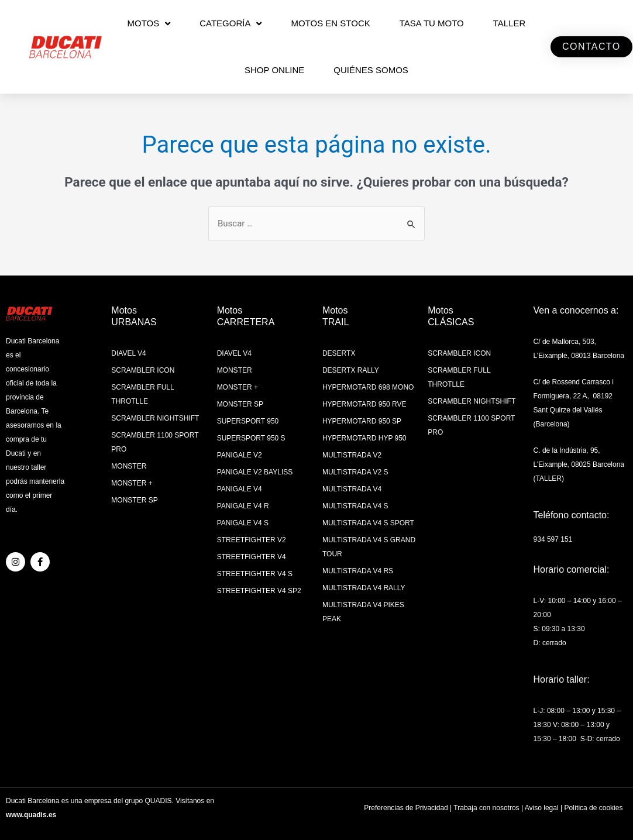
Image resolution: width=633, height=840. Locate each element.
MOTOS (149, 24)
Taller (510, 23)
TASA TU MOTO (432, 23)
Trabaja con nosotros (486, 808)
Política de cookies (593, 808)
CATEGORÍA (231, 24)
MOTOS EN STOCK (330, 23)
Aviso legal (542, 808)
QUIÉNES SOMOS (371, 70)
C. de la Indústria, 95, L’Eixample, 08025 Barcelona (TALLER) (579, 464)
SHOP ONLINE (274, 70)
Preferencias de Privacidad (406, 808)
